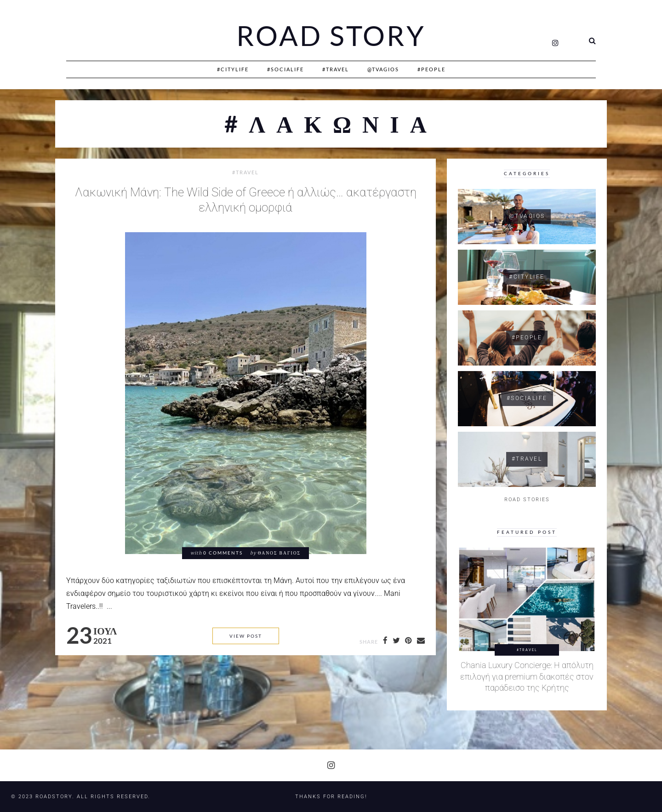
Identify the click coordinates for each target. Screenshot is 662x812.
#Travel (336, 69)
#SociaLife (285, 69)
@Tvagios (383, 69)
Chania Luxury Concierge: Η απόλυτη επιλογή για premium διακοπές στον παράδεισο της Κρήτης (527, 677)
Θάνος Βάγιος (279, 553)
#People (431, 69)
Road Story (331, 36)
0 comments (223, 553)
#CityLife (233, 69)
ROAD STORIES (527, 500)
